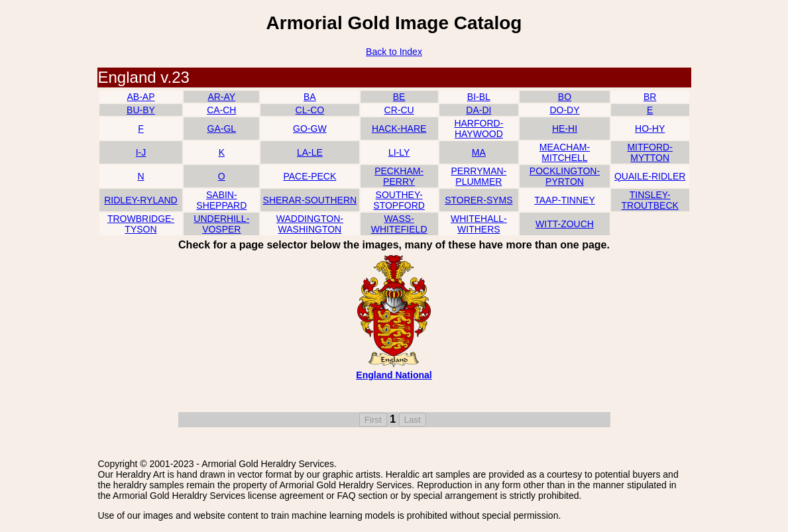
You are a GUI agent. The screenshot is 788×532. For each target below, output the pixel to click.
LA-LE (310, 152)
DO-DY (564, 110)
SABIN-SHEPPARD (221, 200)
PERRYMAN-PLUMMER (478, 176)
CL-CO (310, 110)
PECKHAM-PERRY (399, 176)
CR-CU (399, 110)
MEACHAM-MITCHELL (565, 152)
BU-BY (141, 110)
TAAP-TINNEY (565, 200)
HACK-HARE (399, 129)
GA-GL (222, 129)
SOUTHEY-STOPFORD (399, 200)
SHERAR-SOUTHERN (310, 200)
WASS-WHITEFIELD (399, 224)
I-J (141, 152)
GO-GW (310, 129)
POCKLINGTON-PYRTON (565, 176)
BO (565, 97)
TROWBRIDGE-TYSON (141, 224)
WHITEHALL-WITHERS (479, 224)
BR (650, 97)
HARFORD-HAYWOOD (478, 129)
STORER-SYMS (478, 200)
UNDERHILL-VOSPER (221, 224)
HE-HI (565, 129)
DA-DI (478, 110)
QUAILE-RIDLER (650, 176)
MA (479, 152)
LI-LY (399, 152)
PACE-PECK (310, 176)
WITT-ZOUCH (565, 224)
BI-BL (479, 97)
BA (310, 97)
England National (394, 375)
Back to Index (394, 52)
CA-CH (221, 110)
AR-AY (221, 97)
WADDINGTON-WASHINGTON (310, 224)
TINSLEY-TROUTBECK (650, 200)
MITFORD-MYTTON (649, 152)
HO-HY (650, 129)
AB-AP (141, 97)
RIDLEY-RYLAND (141, 200)
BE (399, 97)
